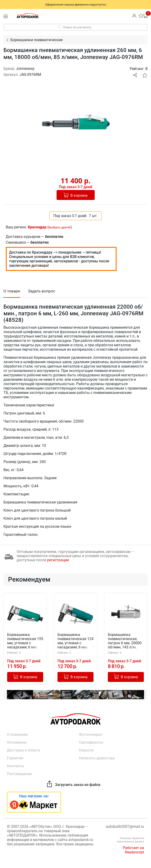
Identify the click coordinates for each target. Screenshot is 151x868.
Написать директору (97, 758)
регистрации (58, 560)
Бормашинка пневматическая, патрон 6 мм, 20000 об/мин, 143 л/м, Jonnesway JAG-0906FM (125, 641)
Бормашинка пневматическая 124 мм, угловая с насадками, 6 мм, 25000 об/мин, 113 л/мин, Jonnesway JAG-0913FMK (75, 641)
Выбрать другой (60, 227)
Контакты (16, 766)
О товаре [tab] (12, 291)
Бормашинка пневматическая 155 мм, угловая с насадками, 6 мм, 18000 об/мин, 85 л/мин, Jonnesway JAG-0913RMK (25, 641)
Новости (86, 750)
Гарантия (15, 758)
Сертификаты (91, 742)
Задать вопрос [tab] (42, 291)
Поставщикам (19, 774)
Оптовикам (17, 742)
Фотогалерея (91, 735)
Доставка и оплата (23, 750)
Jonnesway (25, 69)
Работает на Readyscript (133, 850)
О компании (17, 735)
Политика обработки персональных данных (130, 840)
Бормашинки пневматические (36, 40)
